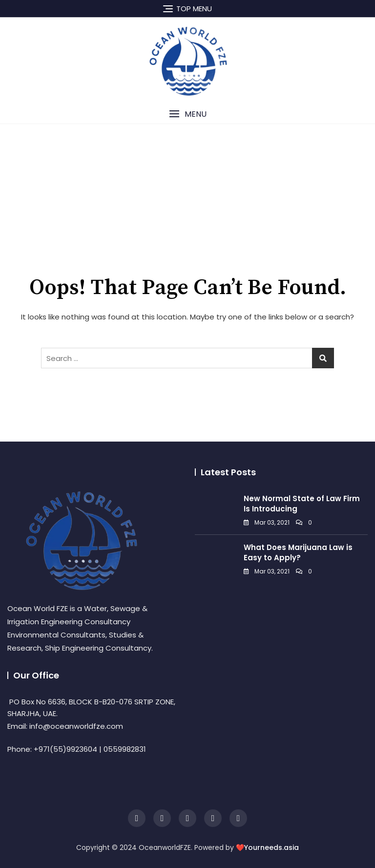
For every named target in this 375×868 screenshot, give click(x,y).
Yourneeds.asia (271, 847)
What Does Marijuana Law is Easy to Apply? (298, 552)
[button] (187, 114)
